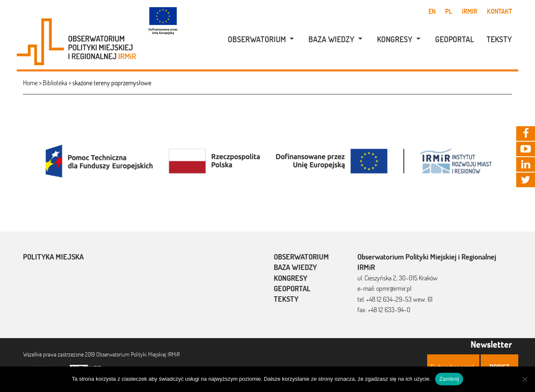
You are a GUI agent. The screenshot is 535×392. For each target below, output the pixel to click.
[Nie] (525, 379)
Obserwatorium (257, 39)
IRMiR (470, 11)
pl (449, 11)
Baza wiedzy (331, 39)
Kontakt (499, 11)
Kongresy (395, 39)
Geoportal (455, 39)
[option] (267, 160)
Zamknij (449, 379)
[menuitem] (256, 39)
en (432, 11)
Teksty (499, 39)
